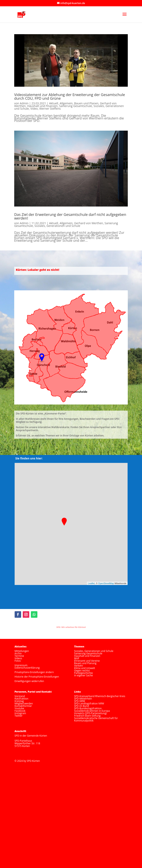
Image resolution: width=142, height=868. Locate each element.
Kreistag (19, 701)
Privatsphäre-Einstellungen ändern (34, 672)
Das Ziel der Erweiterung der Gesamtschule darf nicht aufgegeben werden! (70, 216)
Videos (18, 658)
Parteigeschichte (83, 673)
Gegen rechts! (82, 671)
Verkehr (79, 666)
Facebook (20, 711)
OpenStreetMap (106, 583)
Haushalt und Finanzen (42, 106)
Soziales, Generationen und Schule (57, 226)
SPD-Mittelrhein (83, 699)
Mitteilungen (22, 651)
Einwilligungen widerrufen (29, 681)
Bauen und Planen (86, 103)
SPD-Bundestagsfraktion (88, 708)
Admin (24, 103)
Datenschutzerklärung (27, 668)
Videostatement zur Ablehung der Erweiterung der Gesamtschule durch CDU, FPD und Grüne (70, 96)
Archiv (18, 653)
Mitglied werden (24, 703)
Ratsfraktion (22, 699)
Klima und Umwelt (85, 668)
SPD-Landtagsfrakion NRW (89, 703)
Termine (19, 656)
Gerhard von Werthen (89, 223)
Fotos (18, 661)
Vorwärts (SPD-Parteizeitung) (90, 713)
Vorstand (20, 696)
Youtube (19, 708)
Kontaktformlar (23, 706)
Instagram (20, 713)
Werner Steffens (50, 109)
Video (34, 109)
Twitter (19, 716)
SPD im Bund (82, 706)
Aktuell (54, 103)
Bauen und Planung (85, 663)
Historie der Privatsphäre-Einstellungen (37, 677)
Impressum (21, 665)
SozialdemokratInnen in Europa (92, 711)
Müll (77, 658)
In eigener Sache (83, 675)
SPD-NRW (80, 701)
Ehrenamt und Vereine (87, 661)
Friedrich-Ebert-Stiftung (87, 716)
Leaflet (91, 583)
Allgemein (66, 103)
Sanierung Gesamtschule (76, 106)
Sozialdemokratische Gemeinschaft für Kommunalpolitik (96, 719)
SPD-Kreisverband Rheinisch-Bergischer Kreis (100, 696)
